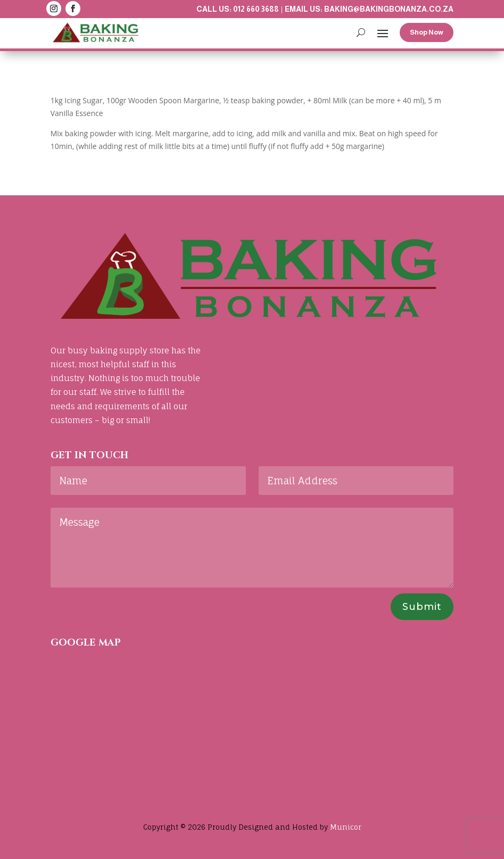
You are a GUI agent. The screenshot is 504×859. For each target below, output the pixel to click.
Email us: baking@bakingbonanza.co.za (369, 9)
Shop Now (427, 32)
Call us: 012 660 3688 (238, 9)
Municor (346, 827)
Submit (422, 607)
